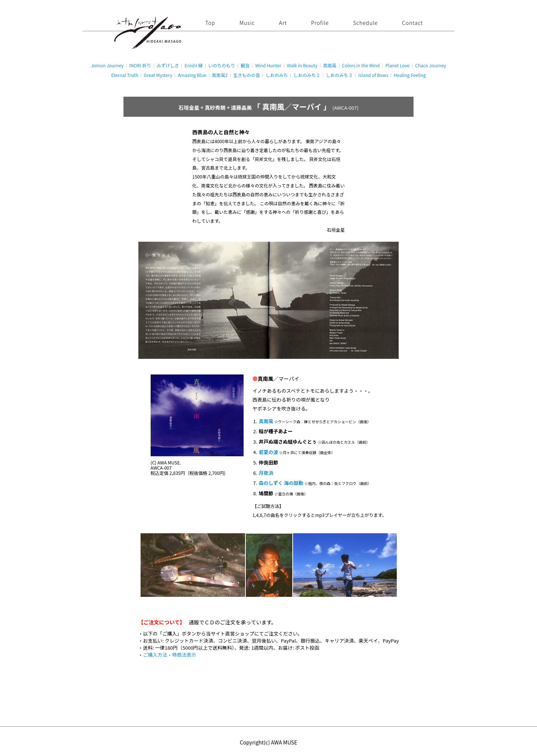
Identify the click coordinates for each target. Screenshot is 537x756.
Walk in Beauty (302, 65)
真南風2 (220, 75)
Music (247, 23)
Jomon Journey (107, 65)
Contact (412, 23)
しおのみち (277, 75)
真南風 (330, 65)
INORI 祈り (140, 65)
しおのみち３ (339, 75)
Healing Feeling (410, 75)
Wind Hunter (268, 65)
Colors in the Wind (361, 65)
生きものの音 (247, 75)
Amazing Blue (192, 75)
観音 (245, 65)
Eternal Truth (125, 75)
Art (283, 23)
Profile (320, 23)
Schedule (365, 23)
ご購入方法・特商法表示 (170, 655)
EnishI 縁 (194, 65)
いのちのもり (222, 65)
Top (210, 23)
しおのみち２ (307, 75)
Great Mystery (158, 75)
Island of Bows (373, 75)
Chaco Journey (430, 65)
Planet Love (397, 65)
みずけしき (168, 65)
